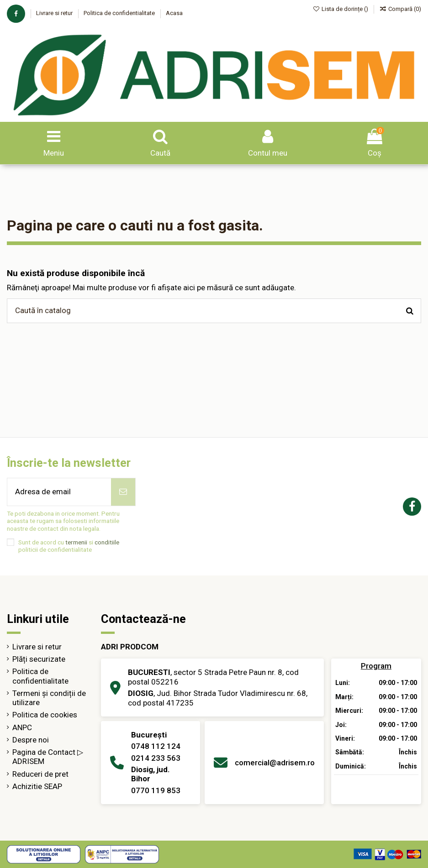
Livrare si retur (55, 13)
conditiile (107, 542)
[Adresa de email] (59, 492)
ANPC (22, 727)
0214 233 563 (156, 758)
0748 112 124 (156, 746)
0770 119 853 (156, 790)
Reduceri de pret (40, 774)
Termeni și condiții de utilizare (49, 698)
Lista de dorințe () (341, 9)
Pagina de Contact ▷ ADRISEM (48, 757)
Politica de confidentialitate (120, 13)
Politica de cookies (45, 715)
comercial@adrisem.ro (275, 763)
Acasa (174, 13)
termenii (76, 542)
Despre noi (31, 740)
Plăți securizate (39, 659)
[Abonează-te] (123, 492)
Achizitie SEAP (37, 786)
